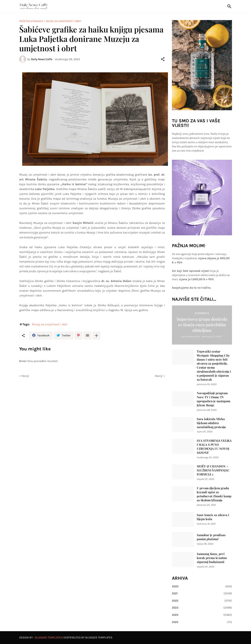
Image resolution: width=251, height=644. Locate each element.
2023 (202, 608)
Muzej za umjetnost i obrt (64, 21)
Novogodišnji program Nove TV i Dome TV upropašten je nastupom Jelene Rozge (213, 399)
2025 (202, 622)
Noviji (25, 376)
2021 (202, 593)
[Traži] (229, 6)
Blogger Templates (49, 637)
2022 (202, 601)
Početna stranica (31, 21)
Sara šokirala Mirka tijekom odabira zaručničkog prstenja (211, 423)
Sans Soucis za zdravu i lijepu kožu (213, 517)
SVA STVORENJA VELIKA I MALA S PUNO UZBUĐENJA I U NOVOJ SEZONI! (214, 447)
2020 (202, 586)
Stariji (159, 376)
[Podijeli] (163, 59)
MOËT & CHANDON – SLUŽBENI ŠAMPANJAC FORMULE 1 (213, 470)
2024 (202, 615)
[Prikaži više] (96, 336)
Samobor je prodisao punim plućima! (211, 537)
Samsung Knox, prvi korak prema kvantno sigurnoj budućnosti (212, 558)
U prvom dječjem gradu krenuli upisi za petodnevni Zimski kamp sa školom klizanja (214, 494)
